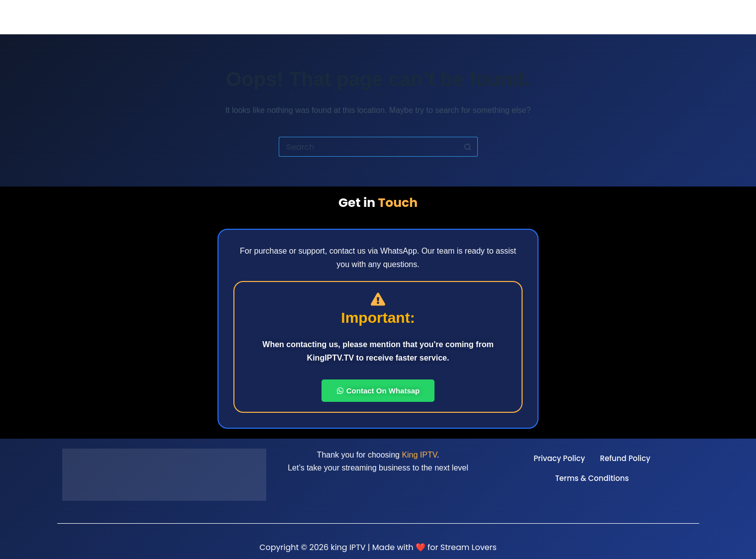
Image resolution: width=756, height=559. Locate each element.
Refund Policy (625, 458)
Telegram (676, 17)
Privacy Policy (559, 458)
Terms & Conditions (592, 478)
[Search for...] (368, 147)
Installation (625, 17)
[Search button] (468, 147)
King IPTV (419, 455)
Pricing (554, 17)
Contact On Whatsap (378, 391)
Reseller (514, 17)
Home (476, 17)
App (586, 17)
